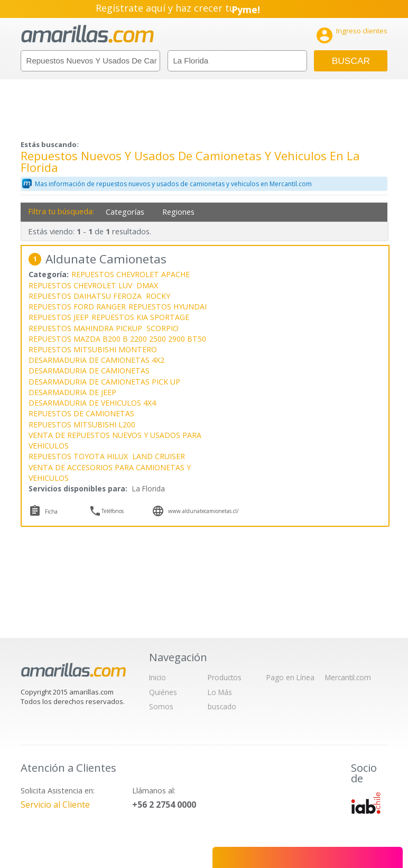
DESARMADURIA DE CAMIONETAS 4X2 (96, 360)
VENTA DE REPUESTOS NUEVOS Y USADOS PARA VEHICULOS (115, 440)
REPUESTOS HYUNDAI (168, 307)
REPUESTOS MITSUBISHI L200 (82, 424)
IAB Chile (366, 803)
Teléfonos (113, 511)
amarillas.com (87, 34)
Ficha (51, 511)
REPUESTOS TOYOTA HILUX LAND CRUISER (107, 456)
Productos (225, 677)
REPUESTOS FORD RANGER (77, 307)
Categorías (125, 212)
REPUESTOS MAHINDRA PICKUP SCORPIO (104, 328)
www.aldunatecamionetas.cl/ (203, 511)
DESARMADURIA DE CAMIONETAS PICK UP (104, 382)
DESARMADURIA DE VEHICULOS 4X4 (92, 403)
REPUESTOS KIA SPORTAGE (140, 317)
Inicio (157, 677)
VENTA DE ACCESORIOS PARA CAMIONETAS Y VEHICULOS (110, 473)
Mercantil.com (348, 677)
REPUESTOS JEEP (59, 317)
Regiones (178, 212)
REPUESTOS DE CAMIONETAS (81, 413)
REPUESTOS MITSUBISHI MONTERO (93, 349)
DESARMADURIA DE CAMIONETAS (89, 371)
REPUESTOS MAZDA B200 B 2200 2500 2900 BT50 (117, 339)
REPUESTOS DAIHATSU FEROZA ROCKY (99, 296)
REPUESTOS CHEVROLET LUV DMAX (93, 285)
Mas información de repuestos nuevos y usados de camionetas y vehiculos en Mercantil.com (173, 184)
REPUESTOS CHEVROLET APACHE (131, 274)
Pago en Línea (290, 677)
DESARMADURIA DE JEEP (72, 392)
